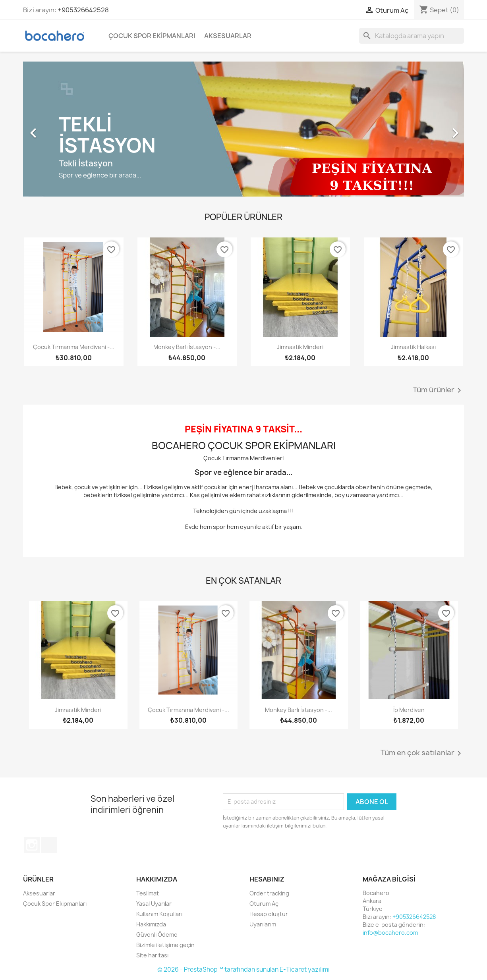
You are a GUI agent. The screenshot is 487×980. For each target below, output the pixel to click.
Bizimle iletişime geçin (165, 945)
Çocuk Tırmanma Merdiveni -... (74, 347)
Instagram (32, 845)
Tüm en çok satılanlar (422, 753)
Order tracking (269, 893)
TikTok (49, 845)
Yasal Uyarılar (154, 904)
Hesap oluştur (269, 914)
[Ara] (412, 36)
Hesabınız (267, 879)
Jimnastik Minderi (300, 347)
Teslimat (148, 893)
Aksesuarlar (228, 36)
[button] (56, 129)
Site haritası (152, 955)
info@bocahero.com (390, 933)
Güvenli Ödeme (157, 935)
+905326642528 (83, 10)
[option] (244, 129)
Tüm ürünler (438, 390)
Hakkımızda (151, 924)
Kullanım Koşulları (159, 914)
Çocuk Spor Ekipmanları (152, 36)
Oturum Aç (264, 904)
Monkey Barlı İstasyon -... (187, 347)
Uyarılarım (263, 924)
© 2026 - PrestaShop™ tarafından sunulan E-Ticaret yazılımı (244, 969)
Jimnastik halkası (413, 347)
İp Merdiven (409, 710)
